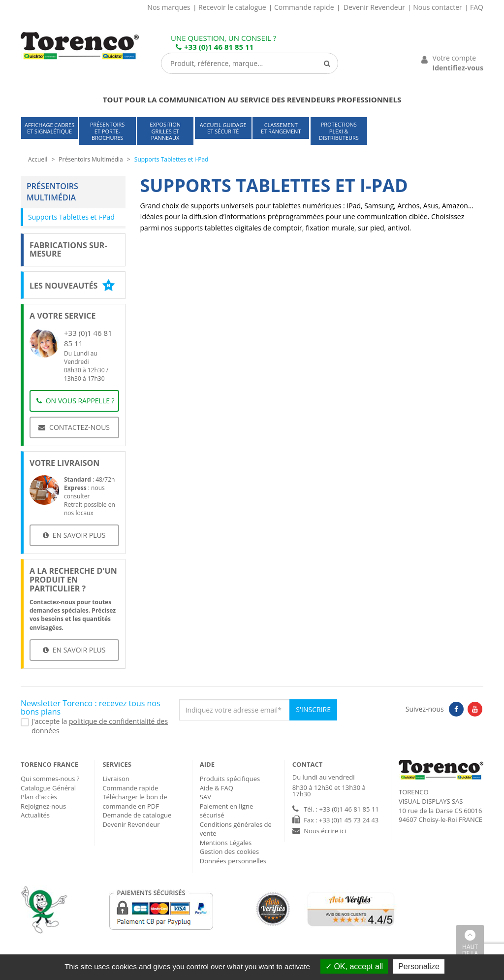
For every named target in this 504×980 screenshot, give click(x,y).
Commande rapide (304, 7)
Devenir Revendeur (374, 7)
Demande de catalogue (137, 815)
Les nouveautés (72, 286)
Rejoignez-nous (43, 806)
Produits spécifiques (230, 779)
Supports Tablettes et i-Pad (71, 217)
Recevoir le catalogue (232, 7)
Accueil (38, 159)
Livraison (116, 779)
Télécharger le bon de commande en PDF (135, 801)
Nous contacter (438, 7)
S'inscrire (313, 709)
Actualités (35, 815)
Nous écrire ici (325, 831)
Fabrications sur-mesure (68, 250)
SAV (205, 797)
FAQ (477, 7)
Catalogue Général (48, 788)
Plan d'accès (39, 797)
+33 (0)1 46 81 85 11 (215, 47)
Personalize (419, 966)
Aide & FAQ (217, 788)
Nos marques (169, 7)
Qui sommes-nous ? (50, 779)
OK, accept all (354, 966)
